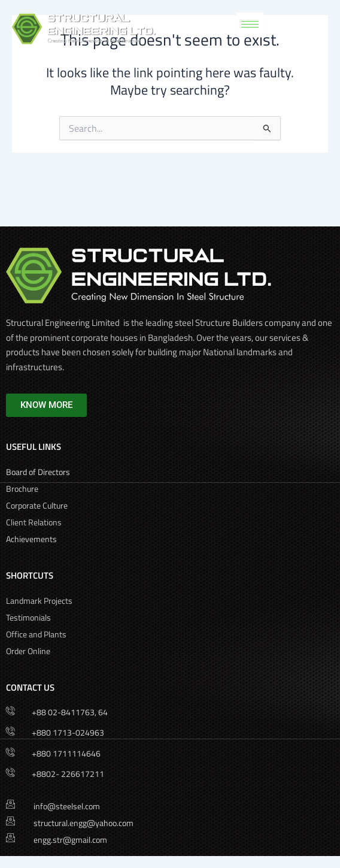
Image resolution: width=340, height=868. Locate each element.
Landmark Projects (39, 601)
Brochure (23, 489)
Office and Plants (36, 634)
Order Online (28, 651)
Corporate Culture (38, 505)
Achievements (31, 539)
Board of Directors (39, 472)
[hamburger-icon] (250, 24)
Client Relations (34, 522)
